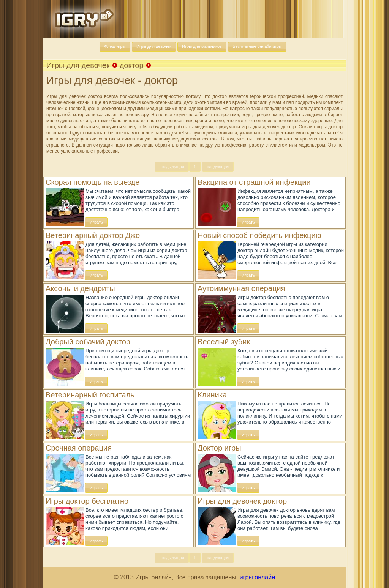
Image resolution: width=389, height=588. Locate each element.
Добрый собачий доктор (88, 342)
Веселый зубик (224, 342)
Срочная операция (79, 448)
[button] (115, 47)
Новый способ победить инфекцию (259, 235)
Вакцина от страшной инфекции (254, 182)
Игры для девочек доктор (242, 501)
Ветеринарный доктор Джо (93, 235)
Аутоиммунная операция (241, 288)
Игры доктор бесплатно (87, 501)
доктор (132, 65)
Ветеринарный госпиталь (90, 395)
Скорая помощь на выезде (93, 182)
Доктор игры (219, 448)
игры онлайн (257, 577)
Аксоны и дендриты (80, 288)
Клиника (212, 395)
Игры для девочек (78, 65)
